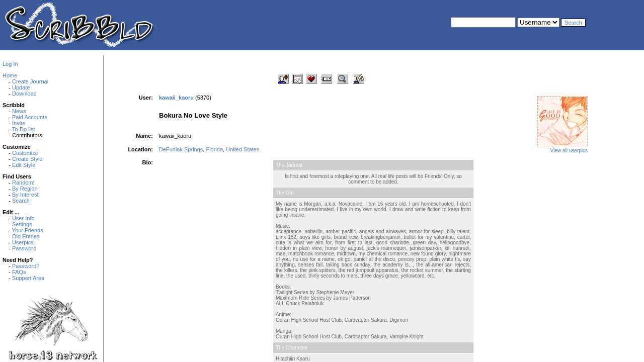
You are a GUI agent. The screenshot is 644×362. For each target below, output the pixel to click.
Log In (10, 64)
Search (21, 201)
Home (10, 75)
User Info (23, 218)
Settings (22, 224)
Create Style (27, 159)
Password (24, 248)
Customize (25, 153)
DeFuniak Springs (181, 149)
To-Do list (24, 129)
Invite (19, 123)
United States (243, 149)
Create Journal (30, 81)
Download (24, 94)
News (19, 111)
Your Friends (28, 230)
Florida (214, 149)
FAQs (19, 272)
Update (21, 87)
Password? (26, 266)
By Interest (25, 195)
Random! (23, 183)
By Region (25, 189)
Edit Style (24, 165)
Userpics (23, 242)
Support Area (28, 278)
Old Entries (26, 236)
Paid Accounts (30, 117)
